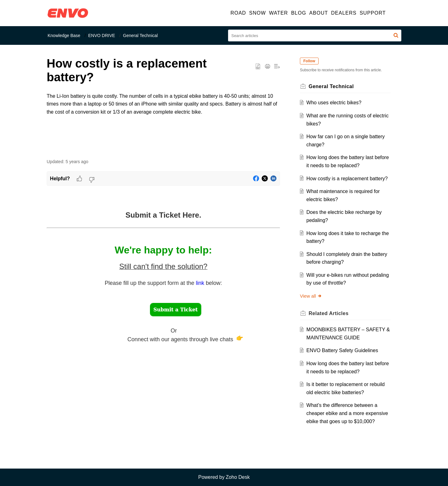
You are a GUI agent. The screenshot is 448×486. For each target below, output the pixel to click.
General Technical (140, 35)
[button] (394, 13)
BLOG (299, 13)
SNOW (258, 13)
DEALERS (344, 13)
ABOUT (319, 13)
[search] (315, 35)
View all (311, 296)
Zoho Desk (238, 477)
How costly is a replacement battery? (347, 179)
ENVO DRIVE (102, 35)
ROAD (238, 13)
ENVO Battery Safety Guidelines (342, 350)
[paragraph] (163, 108)
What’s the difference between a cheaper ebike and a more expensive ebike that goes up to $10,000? (347, 413)
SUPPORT (373, 13)
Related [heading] (329, 313)
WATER (279, 13)
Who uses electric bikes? (334, 103)
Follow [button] (309, 61)
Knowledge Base (64, 35)
